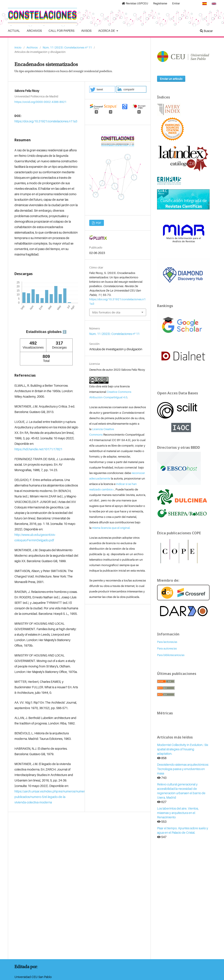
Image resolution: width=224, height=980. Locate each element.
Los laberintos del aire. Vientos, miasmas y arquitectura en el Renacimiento (178, 813)
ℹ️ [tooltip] (65, 332)
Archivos (34, 31)
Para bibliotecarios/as (171, 655)
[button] (102, 89)
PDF (98, 223)
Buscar (206, 31)
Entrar (176, 3)
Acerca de (107, 31)
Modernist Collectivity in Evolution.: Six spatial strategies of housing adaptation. (183, 749)
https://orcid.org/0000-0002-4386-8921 (40, 102)
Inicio (18, 47)
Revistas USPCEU (135, 3)
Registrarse (160, 3)
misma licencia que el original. (111, 528)
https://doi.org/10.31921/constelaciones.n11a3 (46, 121)
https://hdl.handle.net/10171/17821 (38, 449)
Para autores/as (167, 648)
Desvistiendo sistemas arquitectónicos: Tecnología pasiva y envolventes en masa (183, 769)
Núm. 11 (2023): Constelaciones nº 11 (67, 47)
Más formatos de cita (106, 312)
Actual (14, 31)
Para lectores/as (167, 642)
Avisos (86, 31)
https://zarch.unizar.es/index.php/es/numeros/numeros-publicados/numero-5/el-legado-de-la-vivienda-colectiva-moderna (52, 797)
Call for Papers (61, 31)
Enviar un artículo (171, 79)
